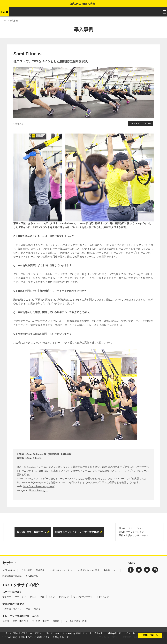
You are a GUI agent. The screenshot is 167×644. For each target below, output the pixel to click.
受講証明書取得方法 (12, 576)
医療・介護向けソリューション (135, 535)
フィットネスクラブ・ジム (141, 123)
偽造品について (111, 570)
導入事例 (14, 21)
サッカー (7, 597)
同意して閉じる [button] (150, 635)
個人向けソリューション (131, 528)
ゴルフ (52, 597)
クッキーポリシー (34, 633)
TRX (4, 21)
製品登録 (40, 570)
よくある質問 (26, 570)
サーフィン (20, 597)
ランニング (64, 597)
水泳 (42, 597)
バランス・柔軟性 (40, 621)
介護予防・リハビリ (12, 609)
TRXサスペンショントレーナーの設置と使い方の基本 (74, 570)
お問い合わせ (9, 570)
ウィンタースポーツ (83, 597)
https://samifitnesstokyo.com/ (39, 486)
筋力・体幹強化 (20, 621)
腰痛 (28, 609)
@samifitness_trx (38, 490)
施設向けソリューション (131, 532)
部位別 (6, 621)
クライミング (103, 597)
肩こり (37, 609)
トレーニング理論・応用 (75, 621)
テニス (33, 597)
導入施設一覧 (32, 576)
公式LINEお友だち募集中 (83, 4)
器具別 (56, 621)
